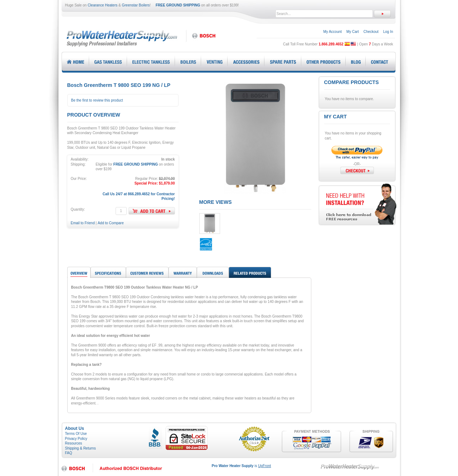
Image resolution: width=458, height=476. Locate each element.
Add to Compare (111, 223)
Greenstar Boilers (136, 5)
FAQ (69, 453)
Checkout (371, 32)
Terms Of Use (76, 434)
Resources (74, 443)
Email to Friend (83, 223)
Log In (388, 32)
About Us (75, 428)
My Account (332, 32)
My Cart (353, 32)
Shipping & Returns (81, 448)
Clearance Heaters (103, 5)
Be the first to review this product (97, 100)
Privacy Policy (76, 439)
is (242, 466)
